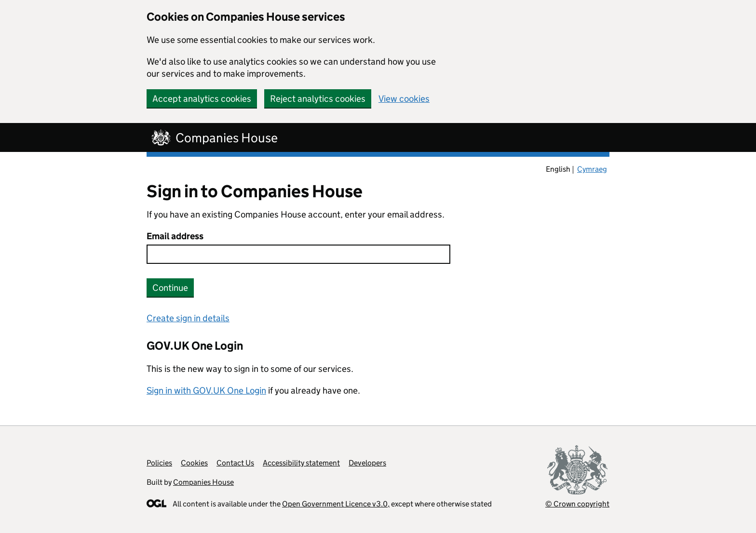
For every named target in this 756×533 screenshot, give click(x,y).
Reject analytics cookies (318, 99)
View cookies (404, 99)
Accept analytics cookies (202, 99)
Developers (367, 463)
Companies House (203, 482)
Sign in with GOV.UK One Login (206, 390)
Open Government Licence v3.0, (336, 504)
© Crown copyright (577, 504)
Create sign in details (188, 318)
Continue (170, 288)
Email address (175, 236)
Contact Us (235, 463)
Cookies (194, 463)
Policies (159, 463)
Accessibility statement (301, 463)
